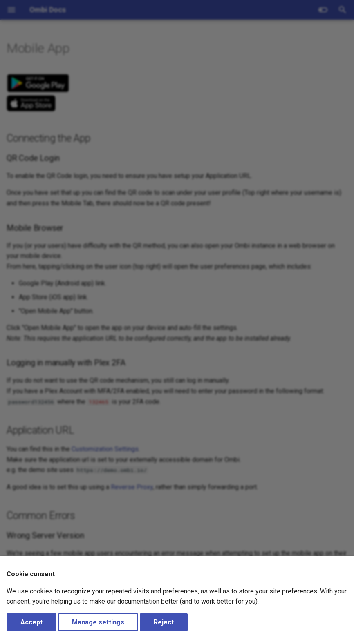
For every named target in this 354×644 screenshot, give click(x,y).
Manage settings (98, 622)
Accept (31, 622)
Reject (164, 622)
